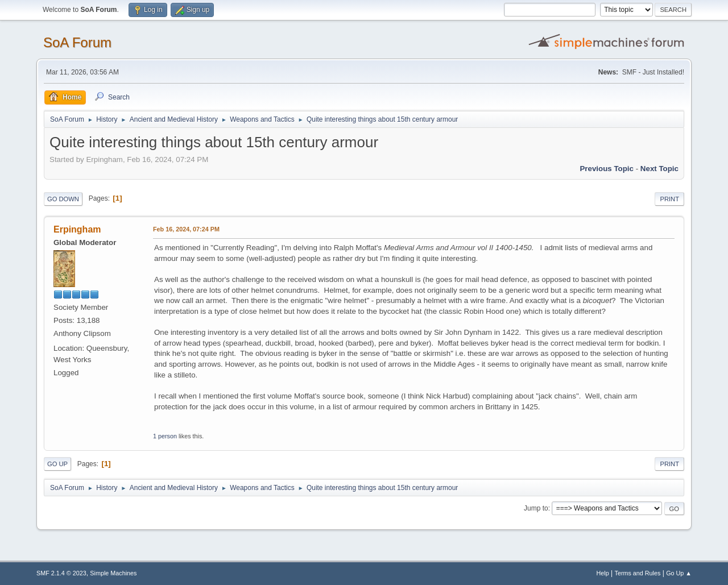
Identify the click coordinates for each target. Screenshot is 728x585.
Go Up (57, 464)
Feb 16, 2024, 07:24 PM (186, 229)
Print (669, 199)
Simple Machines (113, 573)
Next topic (659, 169)
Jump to (536, 508)
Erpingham (77, 229)
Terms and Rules (638, 573)
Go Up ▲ (679, 573)
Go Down (63, 199)
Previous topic (607, 169)
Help (603, 573)
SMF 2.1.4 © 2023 (61, 573)
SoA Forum (77, 42)
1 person (165, 436)
